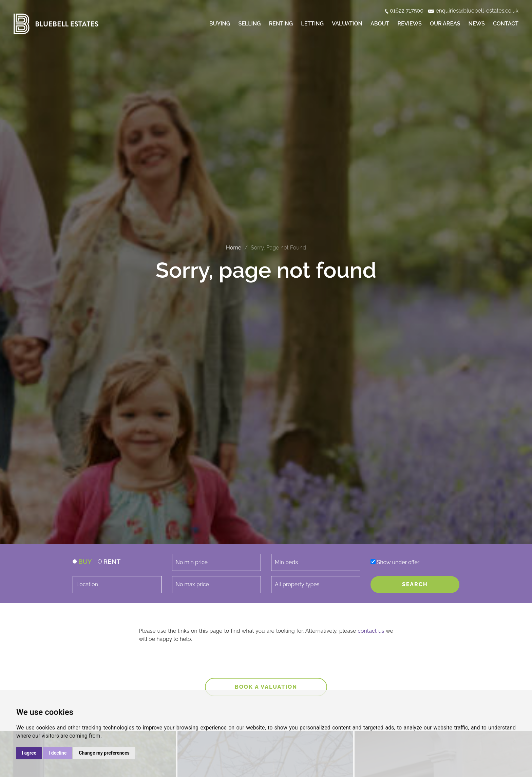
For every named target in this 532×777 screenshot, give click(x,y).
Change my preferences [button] (104, 753)
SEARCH (415, 584)
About (380, 24)
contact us (371, 631)
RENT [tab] (109, 561)
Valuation (347, 24)
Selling (249, 24)
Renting (281, 24)
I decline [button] (58, 753)
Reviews (410, 24)
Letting (312, 24)
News (477, 24)
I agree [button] (29, 753)
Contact (506, 24)
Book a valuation (266, 687)
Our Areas (445, 24)
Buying (220, 24)
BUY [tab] (82, 561)
